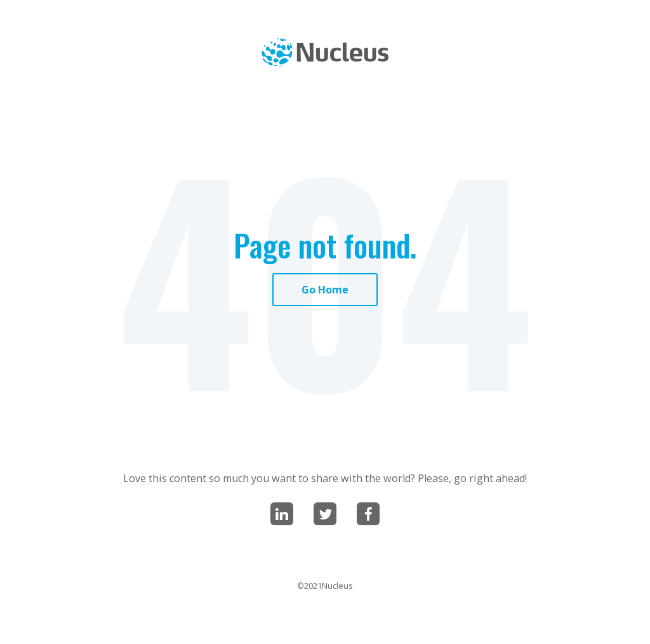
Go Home (325, 290)
